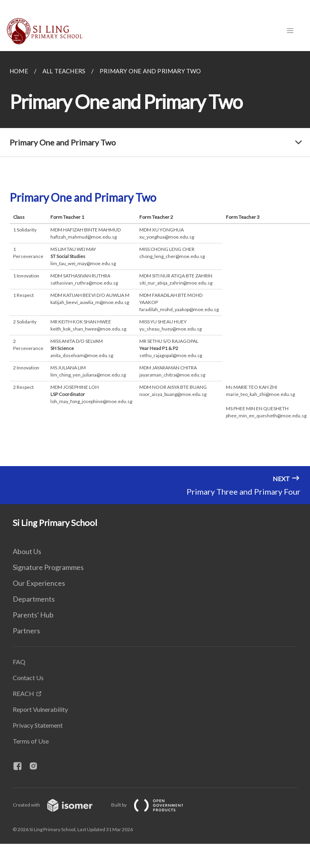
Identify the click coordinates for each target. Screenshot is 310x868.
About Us (27, 551)
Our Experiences (39, 583)
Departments (34, 599)
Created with (59, 805)
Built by (154, 805)
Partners (26, 631)
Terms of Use (31, 741)
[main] (155, 259)
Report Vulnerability (40, 709)
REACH (23, 693)
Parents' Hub (33, 615)
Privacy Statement (38, 725)
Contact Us (28, 678)
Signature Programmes (48, 567)
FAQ (19, 662)
